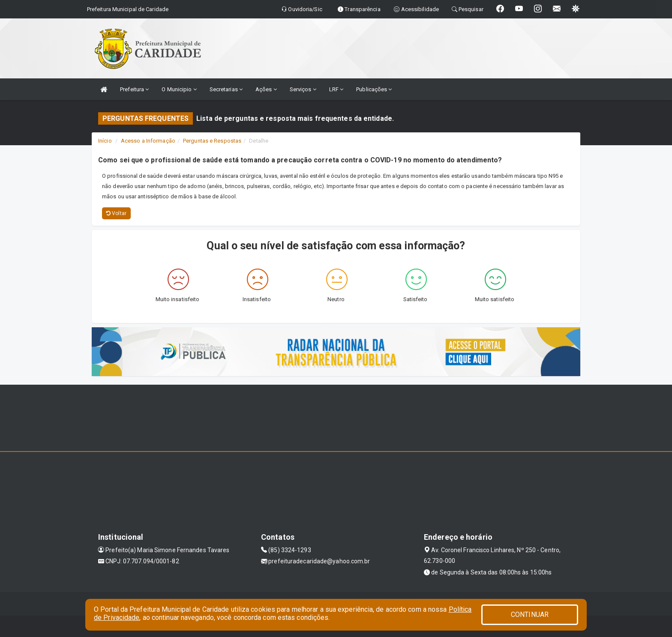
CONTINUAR (530, 615)
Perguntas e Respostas (212, 141)
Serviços (303, 89)
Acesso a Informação (148, 141)
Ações (266, 89)
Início (105, 141)
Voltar (116, 213)
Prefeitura (134, 89)
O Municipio (179, 89)
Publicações (374, 89)
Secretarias (226, 89)
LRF (336, 89)
